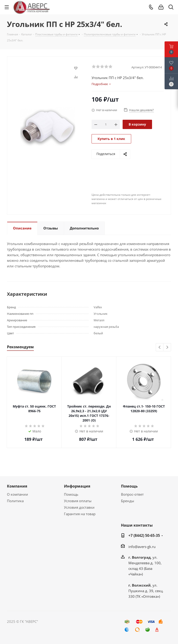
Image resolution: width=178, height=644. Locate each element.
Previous (160, 347)
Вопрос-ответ (132, 494)
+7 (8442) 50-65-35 (144, 535)
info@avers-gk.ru (142, 547)
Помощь (71, 494)
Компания (17, 486)
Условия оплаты (78, 501)
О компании (17, 494)
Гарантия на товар (80, 514)
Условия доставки (79, 507)
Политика (15, 501)
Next (167, 347)
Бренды (128, 501)
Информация (77, 486)
